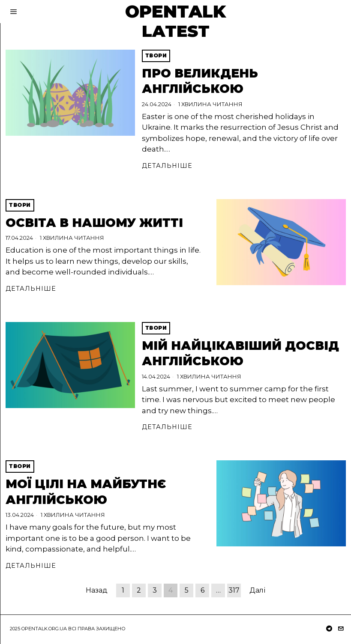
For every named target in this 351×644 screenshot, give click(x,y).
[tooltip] (329, 629)
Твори (156, 55)
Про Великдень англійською (200, 81)
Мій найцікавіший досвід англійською (240, 353)
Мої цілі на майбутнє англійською (86, 492)
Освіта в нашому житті (94, 223)
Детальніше (167, 166)
